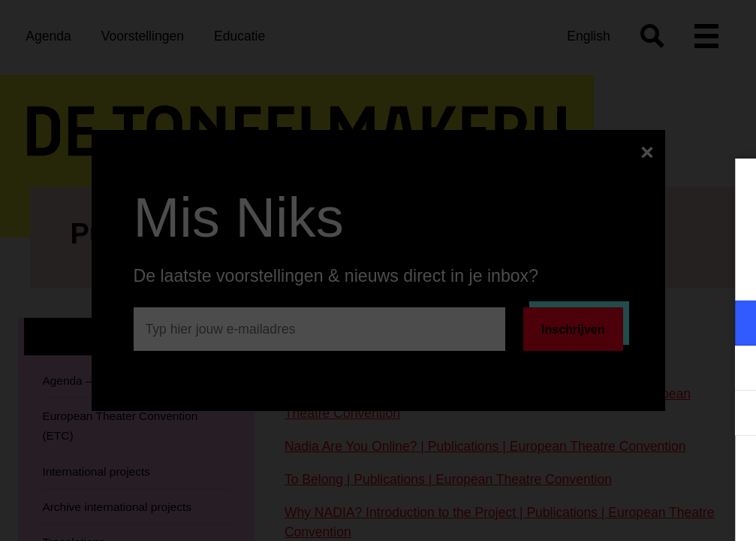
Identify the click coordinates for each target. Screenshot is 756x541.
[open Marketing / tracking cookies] (732, 370)
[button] (613, 323)
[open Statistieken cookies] (732, 415)
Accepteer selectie (628, 513)
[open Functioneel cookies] (732, 325)
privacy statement (568, 274)
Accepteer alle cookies (629, 469)
